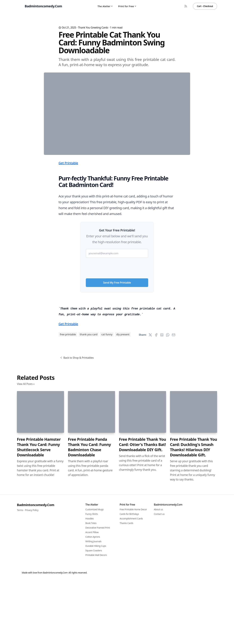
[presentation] (117, 331)
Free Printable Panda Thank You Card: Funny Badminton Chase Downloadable (89, 629)
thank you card (89, 516)
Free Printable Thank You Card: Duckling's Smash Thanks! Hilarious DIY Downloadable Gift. (194, 629)
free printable (68, 516)
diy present (123, 516)
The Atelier (105, 6)
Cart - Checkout (205, 6)
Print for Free (127, 6)
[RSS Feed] (186, 6)
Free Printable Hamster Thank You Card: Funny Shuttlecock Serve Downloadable (39, 629)
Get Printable (68, 227)
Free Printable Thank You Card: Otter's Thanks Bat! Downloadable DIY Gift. (143, 626)
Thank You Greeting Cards (93, 28)
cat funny (107, 516)
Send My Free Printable (117, 347)
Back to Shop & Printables (77, 539)
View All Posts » (26, 565)
